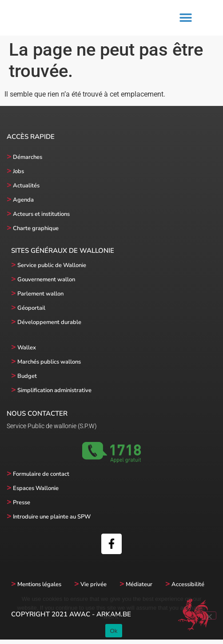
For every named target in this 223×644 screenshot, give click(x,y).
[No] (209, 616)
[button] (186, 20)
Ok (113, 631)
